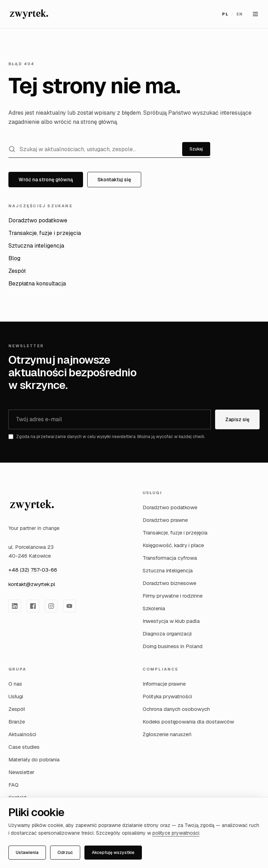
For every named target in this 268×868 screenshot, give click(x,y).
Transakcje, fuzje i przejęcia (45, 233)
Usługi (16, 696)
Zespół (17, 271)
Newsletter (21, 772)
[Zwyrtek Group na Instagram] (51, 606)
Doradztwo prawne (165, 520)
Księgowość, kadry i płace (173, 545)
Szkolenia (154, 608)
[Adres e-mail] (110, 419)
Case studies (24, 747)
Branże (17, 722)
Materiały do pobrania (34, 759)
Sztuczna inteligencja (36, 246)
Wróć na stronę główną (46, 180)
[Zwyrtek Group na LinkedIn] (15, 606)
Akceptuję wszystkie (113, 853)
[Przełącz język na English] (232, 14)
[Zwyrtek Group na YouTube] (69, 606)
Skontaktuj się (114, 180)
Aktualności (22, 734)
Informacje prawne (164, 684)
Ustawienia (27, 853)
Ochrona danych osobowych (176, 709)
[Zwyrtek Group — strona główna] (32, 505)
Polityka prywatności (167, 696)
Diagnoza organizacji (167, 634)
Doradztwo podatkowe (38, 220)
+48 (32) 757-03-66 (33, 570)
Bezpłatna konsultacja (37, 284)
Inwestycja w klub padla (171, 621)
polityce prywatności (176, 833)
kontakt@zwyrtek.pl (32, 584)
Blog (14, 258)
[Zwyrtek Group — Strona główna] (29, 14)
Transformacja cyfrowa (170, 558)
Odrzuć (65, 853)
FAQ (13, 785)
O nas (15, 684)
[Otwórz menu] (255, 14)
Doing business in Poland (173, 646)
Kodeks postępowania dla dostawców (188, 722)
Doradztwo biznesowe (169, 583)
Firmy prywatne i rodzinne (173, 596)
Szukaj (196, 149)
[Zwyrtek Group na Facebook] (33, 606)
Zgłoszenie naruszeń (167, 734)
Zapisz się (237, 419)
